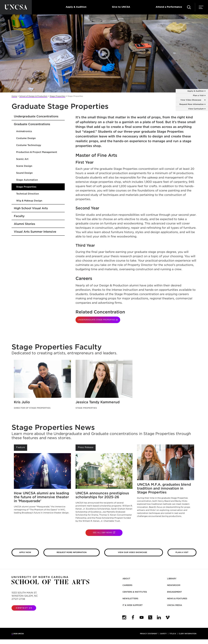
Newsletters (130, 598)
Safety (163, 634)
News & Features (177, 598)
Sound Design (24, 173)
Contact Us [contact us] (24, 608)
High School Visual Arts (31, 208)
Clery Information (188, 634)
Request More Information (192, 104)
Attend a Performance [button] (169, 7)
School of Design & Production (33, 96)
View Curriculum (196, 109)
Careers (127, 585)
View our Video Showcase (140, 552)
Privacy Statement (149, 634)
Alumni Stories (24, 224)
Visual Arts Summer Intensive (35, 232)
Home (14, 96)
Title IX (173, 634)
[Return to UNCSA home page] (16, 7)
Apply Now (25, 552)
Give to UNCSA (121, 7)
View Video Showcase (194, 100)
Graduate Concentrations (32, 124)
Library (172, 579)
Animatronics (24, 131)
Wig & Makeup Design (29, 201)
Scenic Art (22, 159)
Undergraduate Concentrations (36, 116)
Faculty (19, 216)
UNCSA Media (175, 605)
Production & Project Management (37, 152)
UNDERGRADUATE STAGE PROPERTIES (97, 320)
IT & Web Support (133, 605)
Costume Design (26, 138)
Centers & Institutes (135, 592)
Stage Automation (27, 180)
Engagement (174, 592)
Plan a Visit (198, 95)
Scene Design (24, 166)
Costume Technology (29, 145)
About (126, 579)
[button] (189, 7)
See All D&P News (108, 533)
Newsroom (174, 585)
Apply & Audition (76, 7)
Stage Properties (57, 96)
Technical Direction (28, 194)
